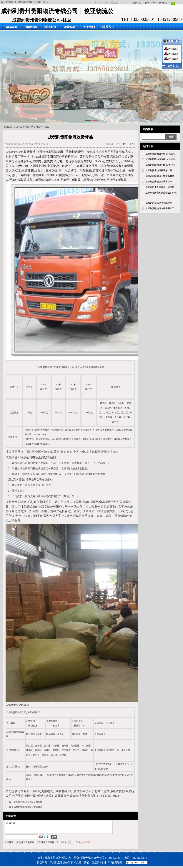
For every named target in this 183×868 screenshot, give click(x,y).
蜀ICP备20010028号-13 (137, 865)
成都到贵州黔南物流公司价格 (160, 187)
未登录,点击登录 (82, 845)
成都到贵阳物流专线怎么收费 (160, 176)
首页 (16, 127)
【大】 (132, 144)
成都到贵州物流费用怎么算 (159, 170)
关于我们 (89, 27)
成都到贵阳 (37, 127)
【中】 (125, 144)
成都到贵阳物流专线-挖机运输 (160, 154)
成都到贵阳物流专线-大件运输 (160, 159)
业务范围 (25, 127)
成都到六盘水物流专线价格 (159, 203)
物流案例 (50, 27)
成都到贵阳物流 (15, 152)
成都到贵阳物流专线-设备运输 (160, 165)
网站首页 (12, 27)
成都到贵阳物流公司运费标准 (28, 802)
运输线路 (31, 27)
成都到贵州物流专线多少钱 (159, 182)
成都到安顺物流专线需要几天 (160, 208)
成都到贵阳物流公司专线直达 (28, 807)
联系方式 (108, 27)
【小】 (118, 144)
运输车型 (70, 27)
